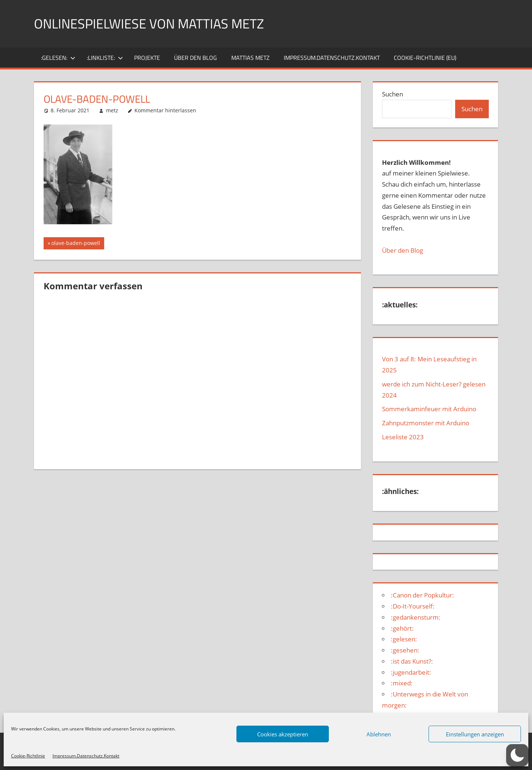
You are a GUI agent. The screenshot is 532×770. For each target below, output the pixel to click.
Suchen (393, 94)
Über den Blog (403, 250)
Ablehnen (379, 734)
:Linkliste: (105, 58)
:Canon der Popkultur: (422, 595)
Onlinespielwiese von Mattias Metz (149, 23)
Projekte (147, 58)
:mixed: (402, 683)
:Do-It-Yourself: (413, 606)
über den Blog (195, 58)
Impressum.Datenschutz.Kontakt (86, 756)
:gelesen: (58, 58)
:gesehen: (405, 650)
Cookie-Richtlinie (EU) (425, 58)
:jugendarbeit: (411, 672)
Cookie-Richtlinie (28, 756)
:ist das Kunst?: (412, 661)
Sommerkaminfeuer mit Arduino (429, 409)
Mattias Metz (250, 58)
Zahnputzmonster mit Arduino (426, 423)
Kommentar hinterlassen (165, 110)
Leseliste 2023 (403, 437)
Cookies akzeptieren (283, 734)
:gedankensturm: (416, 617)
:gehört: (402, 628)
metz (112, 110)
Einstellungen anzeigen (475, 734)
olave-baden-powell (76, 244)
